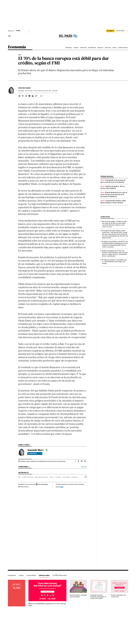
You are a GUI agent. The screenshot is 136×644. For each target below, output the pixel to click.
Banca (52, 477)
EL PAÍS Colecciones (60, 575)
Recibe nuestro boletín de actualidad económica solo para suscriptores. (43, 461)
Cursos (21, 575)
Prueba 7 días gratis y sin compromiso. (118, 596)
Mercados (69, 48)
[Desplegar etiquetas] (86, 477)
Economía (17, 47)
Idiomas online (44, 575)
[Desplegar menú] (10, 36)
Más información (24, 487)
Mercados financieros (42, 477)
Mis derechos (92, 48)
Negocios (100, 48)
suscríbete (110, 31)
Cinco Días (108, 48)
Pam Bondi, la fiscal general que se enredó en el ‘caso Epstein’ (113, 181)
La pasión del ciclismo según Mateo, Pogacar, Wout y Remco (113, 202)
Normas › (84, 467)
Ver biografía (35, 453)
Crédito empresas (28, 477)
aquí (62, 487)
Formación (83, 48)
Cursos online (31, 575)
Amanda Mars (24, 88)
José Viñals (66, 477)
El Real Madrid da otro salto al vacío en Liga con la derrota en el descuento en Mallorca (114, 195)
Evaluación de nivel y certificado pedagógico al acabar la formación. (98, 597)
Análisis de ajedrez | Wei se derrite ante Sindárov (113, 187)
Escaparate (12, 575)
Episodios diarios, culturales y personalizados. (78, 596)
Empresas (75, 477)
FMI (19, 55)
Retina (114, 48)
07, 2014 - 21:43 (31, 91)
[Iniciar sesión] (122, 31)
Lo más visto (105, 217)
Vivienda (76, 48)
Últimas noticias (107, 176)
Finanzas (58, 477)
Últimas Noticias (123, 48)
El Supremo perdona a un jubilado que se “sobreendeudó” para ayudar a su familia (114, 262)
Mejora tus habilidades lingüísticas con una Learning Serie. (47, 605)
